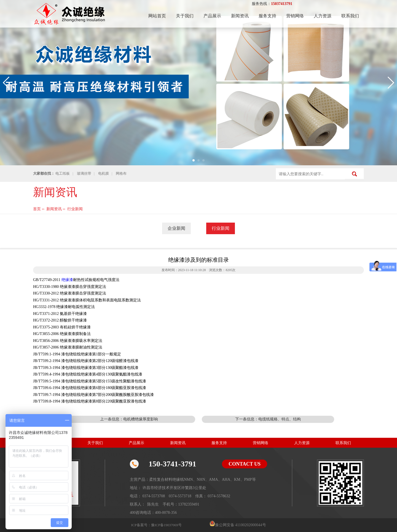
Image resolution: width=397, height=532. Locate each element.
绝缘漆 (67, 280)
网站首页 (157, 16)
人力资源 (323, 16)
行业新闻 (75, 209)
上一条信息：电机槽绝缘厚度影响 (129, 419)
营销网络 (295, 16)
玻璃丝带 (84, 173)
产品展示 (212, 16)
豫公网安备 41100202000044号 (241, 525)
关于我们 (185, 16)
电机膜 (104, 173)
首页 (37, 209)
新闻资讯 (240, 16)
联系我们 (350, 16)
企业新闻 (176, 228)
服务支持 (267, 16)
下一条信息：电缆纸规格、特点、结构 (268, 419)
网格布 (121, 173)
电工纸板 (63, 173)
